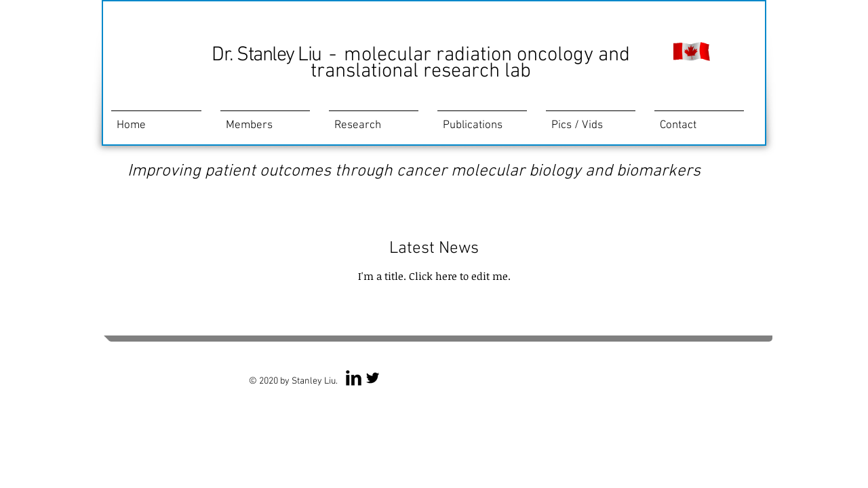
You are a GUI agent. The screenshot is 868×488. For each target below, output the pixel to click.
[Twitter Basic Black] (373, 378)
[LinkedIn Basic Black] (354, 378)
